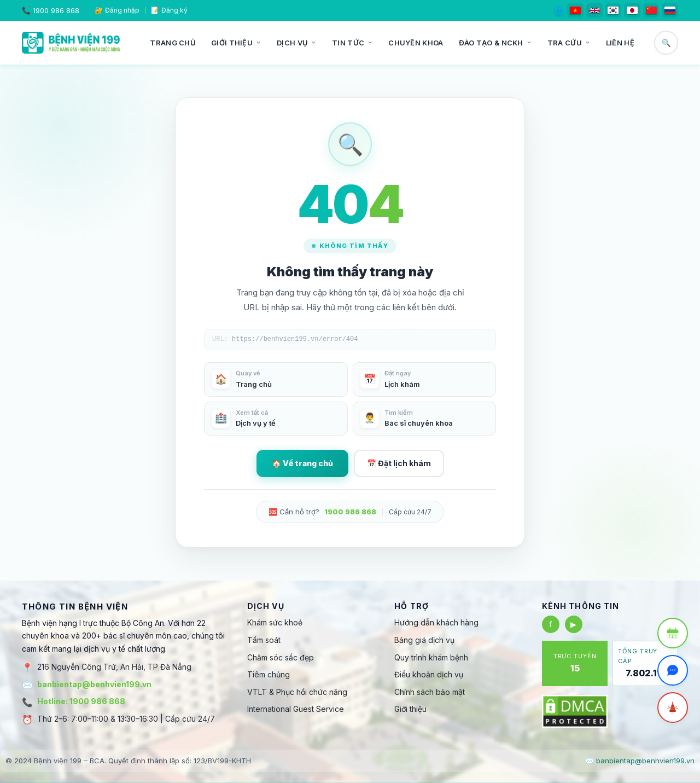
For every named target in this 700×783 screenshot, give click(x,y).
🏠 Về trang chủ (302, 463)
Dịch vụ (297, 43)
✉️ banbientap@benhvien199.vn (640, 761)
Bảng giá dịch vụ (424, 640)
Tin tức (352, 43)
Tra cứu (569, 43)
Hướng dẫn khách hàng (436, 622)
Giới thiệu (236, 43)
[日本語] (632, 10)
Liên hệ (620, 43)
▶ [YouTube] (573, 624)
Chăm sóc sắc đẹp (281, 657)
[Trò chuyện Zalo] (673, 670)
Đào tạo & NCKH (495, 43)
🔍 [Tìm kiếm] (666, 43)
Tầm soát (264, 640)
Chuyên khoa (416, 43)
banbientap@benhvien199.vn (94, 684)
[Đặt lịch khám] (673, 633)
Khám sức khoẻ (275, 622)
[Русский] (670, 10)
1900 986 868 (56, 10)
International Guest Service (296, 709)
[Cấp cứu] (673, 707)
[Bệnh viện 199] (71, 43)
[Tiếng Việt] (575, 10)
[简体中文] (651, 10)
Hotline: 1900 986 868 (81, 701)
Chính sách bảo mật (430, 692)
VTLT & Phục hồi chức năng (297, 692)
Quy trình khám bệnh (431, 657)
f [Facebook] (550, 624)
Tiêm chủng (269, 674)
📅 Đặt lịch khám (399, 463)
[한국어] (614, 10)
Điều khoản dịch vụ (429, 674)
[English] (594, 10)
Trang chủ (173, 43)
